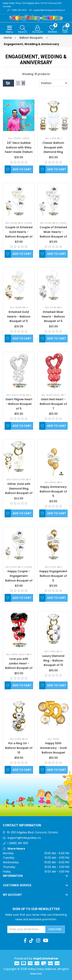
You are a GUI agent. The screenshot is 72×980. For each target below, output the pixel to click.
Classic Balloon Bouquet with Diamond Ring (53, 147)
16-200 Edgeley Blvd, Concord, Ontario (32, 832)
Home (8, 38)
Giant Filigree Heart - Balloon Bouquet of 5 (19, 404)
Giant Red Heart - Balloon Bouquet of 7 (53, 404)
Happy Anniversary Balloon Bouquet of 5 (53, 491)
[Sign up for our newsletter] (26, 929)
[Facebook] (25, 941)
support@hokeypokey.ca (24, 838)
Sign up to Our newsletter (36, 909)
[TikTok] (31, 941)
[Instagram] (38, 941)
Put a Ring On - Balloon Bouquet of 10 (19, 748)
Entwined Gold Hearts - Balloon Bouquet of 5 (19, 317)
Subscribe (55, 929)
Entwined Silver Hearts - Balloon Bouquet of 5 (53, 317)
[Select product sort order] (54, 83)
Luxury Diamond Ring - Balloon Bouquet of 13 (53, 661)
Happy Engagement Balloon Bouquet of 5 (53, 576)
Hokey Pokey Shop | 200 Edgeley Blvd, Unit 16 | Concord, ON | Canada (32, 5)
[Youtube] (46, 941)
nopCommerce (46, 958)
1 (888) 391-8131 (18, 843)
